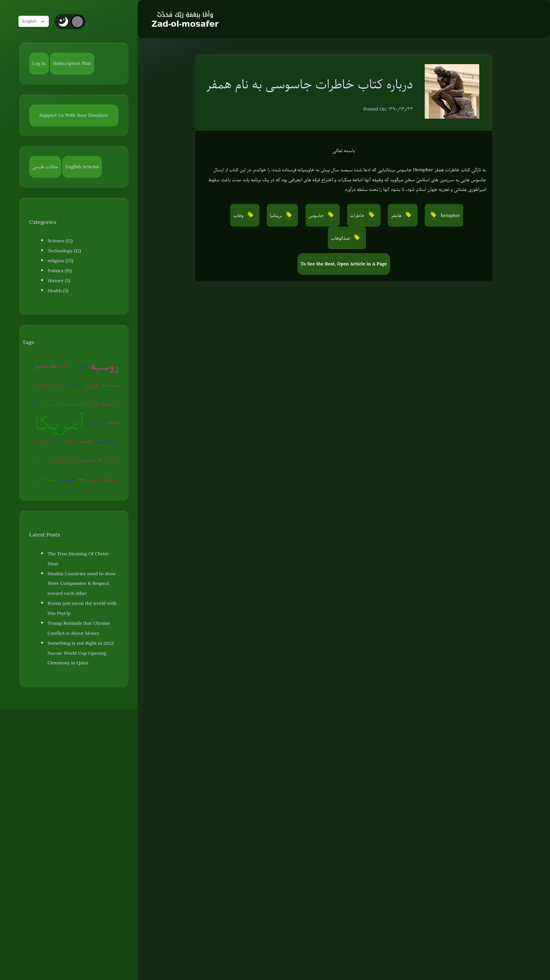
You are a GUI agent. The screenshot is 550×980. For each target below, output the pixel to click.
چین (91, 385)
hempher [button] (450, 215)
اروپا (73, 366)
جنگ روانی (96, 422)
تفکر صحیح (46, 366)
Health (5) (58, 291)
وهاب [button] (239, 215)
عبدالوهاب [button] (341, 238)
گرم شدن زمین (92, 460)
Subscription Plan (72, 63)
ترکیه (35, 403)
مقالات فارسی (45, 167)
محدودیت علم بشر (64, 404)
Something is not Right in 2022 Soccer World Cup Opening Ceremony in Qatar (81, 653)
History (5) (59, 281)
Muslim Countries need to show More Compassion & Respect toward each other (82, 584)
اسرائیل (70, 441)
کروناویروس (107, 441)
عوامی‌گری (72, 385)
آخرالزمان (113, 422)
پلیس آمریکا (111, 385)
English (37, 22)
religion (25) (61, 261)
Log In (39, 63)
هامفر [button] (397, 215)
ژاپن (57, 441)
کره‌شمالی (87, 441)
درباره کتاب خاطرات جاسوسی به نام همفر (309, 84)
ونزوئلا (106, 403)
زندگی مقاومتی (48, 385)
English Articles (82, 167)
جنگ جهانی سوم (62, 460)
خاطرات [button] (358, 215)
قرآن (83, 366)
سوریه (67, 479)
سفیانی (94, 403)
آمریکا (60, 423)
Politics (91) (60, 271)
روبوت (81, 479)
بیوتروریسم (113, 460)
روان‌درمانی (44, 441)
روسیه (105, 366)
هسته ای (47, 479)
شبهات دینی (103, 479)
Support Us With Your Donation (74, 115)
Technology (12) (64, 251)
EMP (64, 366)
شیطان (38, 460)
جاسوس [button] (317, 215)
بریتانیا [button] (277, 215)
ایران (118, 404)
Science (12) (60, 241)
